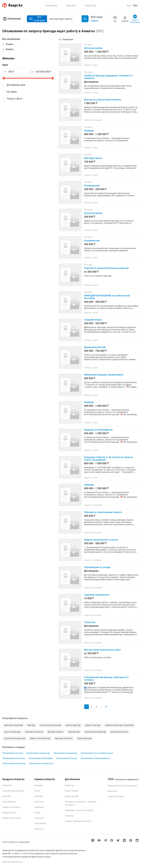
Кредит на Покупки (11, 807)
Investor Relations (116, 797)
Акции (37, 813)
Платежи (39, 796)
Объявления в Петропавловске (95, 758)
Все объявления (11, 39)
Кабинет (125, 19)
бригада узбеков (56, 732)
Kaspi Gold (7, 785)
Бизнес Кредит (72, 791)
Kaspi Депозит (9, 802)
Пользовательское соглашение (122, 786)
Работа (8, 49)
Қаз (129, 5)
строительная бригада (50, 725)
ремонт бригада (93, 725)
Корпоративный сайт (12, 862)
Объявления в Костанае (14, 758)
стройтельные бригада (95, 732)
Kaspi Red (7, 796)
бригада (31, 725)
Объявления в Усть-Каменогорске (97, 753)
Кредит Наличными (12, 818)
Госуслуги (39, 818)
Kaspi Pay (69, 785)
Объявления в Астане (13, 753)
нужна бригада (84, 738)
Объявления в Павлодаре (41, 758)
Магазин (38, 785)
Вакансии (112, 791)
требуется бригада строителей (119, 725)
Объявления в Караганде (38, 753)
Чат (115, 19)
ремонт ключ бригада (40, 738)
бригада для (74, 732)
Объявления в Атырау (67, 758)
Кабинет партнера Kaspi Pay (78, 821)
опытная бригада (12, 732)
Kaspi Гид (39, 829)
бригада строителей (13, 725)
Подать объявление (135, 19)
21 (106, 707)
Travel (37, 791)
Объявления (12, 19)
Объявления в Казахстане (41, 763)
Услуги (8, 44)
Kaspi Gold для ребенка (13, 791)
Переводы (39, 807)
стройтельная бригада (15, 738)
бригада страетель (64, 738)
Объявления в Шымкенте (65, 753)
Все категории (37, 19)
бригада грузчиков (34, 732)
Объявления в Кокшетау (14, 763)
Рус (135, 5)
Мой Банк (39, 802)
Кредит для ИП (9, 813)
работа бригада (73, 725)
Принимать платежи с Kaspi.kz (79, 810)
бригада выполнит (119, 732)
